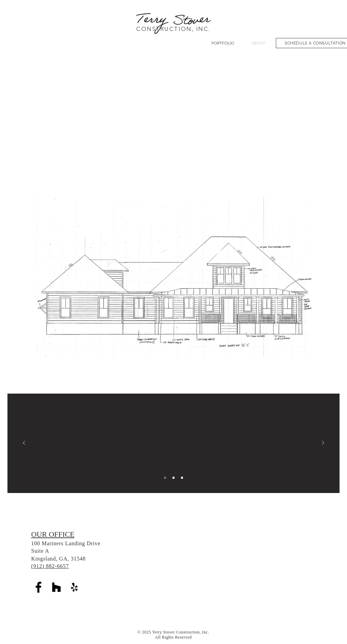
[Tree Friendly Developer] (182, 478)
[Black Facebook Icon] (38, 587)
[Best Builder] (173, 478)
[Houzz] (56, 587)
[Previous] (24, 443)
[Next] (323, 443)
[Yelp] (74, 587)
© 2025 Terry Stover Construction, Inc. (173, 632)
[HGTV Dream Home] (165, 478)
